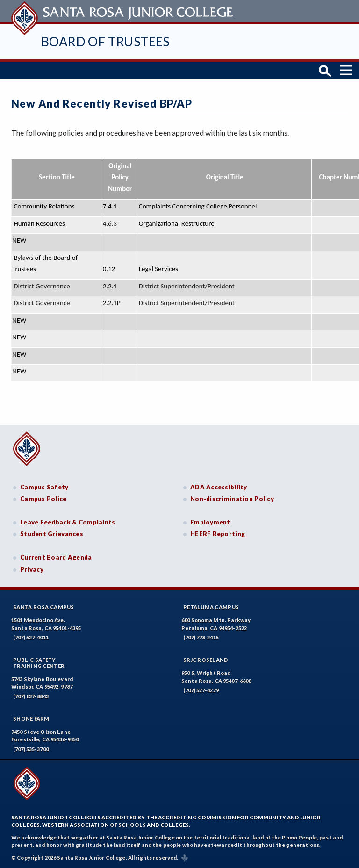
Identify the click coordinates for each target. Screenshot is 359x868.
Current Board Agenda (56, 557)
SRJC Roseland (206, 660)
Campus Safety (44, 487)
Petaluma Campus (211, 607)
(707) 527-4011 (31, 637)
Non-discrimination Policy (232, 499)
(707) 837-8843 (31, 696)
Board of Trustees (105, 41)
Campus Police (43, 499)
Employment (210, 522)
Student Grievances (52, 534)
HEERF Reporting (218, 534)
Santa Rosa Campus (44, 607)
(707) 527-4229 (201, 690)
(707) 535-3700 (31, 749)
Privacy (32, 569)
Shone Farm (31, 719)
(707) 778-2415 (201, 637)
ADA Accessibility (219, 487)
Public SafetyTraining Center (39, 663)
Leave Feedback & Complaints (68, 522)
